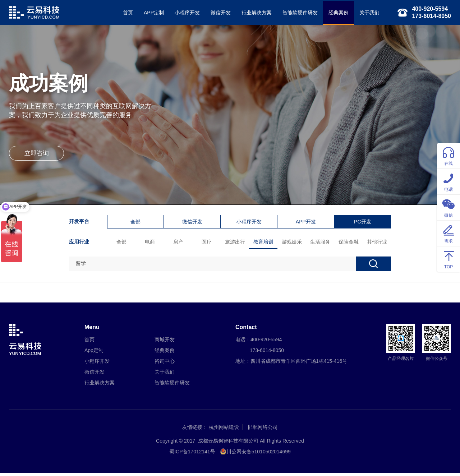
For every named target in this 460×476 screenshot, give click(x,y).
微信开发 (219, 13)
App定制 (94, 353)
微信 (448, 207)
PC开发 (363, 222)
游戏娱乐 (293, 243)
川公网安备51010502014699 (259, 454)
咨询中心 (165, 364)
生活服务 (321, 243)
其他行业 (378, 243)
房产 (179, 243)
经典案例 (337, 13)
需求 (448, 233)
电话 (448, 181)
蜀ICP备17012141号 (192, 454)
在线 (448, 155)
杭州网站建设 (224, 430)
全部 (136, 222)
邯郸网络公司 (263, 430)
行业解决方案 (255, 13)
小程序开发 (185, 13)
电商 (151, 243)
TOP (448, 259)
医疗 (207, 243)
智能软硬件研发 (298, 13)
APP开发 (306, 222)
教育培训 (264, 243)
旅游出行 (236, 243)
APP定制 (152, 13)
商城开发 (165, 342)
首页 (126, 13)
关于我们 (368, 13)
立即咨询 (38, 156)
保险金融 (349, 243)
